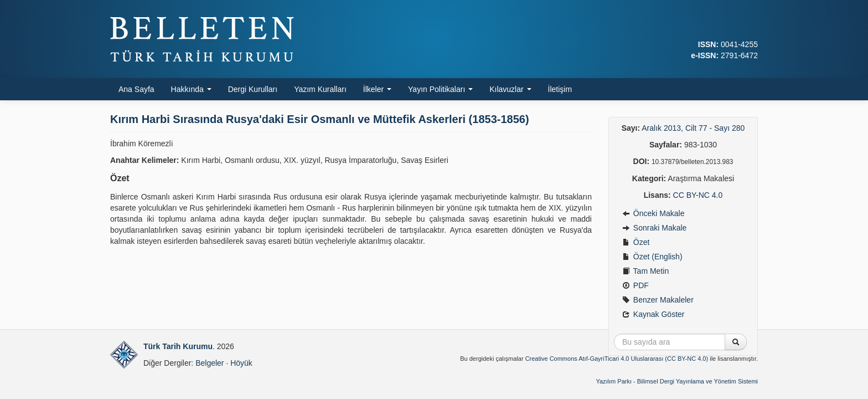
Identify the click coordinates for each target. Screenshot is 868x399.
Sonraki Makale (654, 228)
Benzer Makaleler (658, 300)
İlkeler (377, 89)
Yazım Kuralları (320, 89)
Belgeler (210, 363)
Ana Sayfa (136, 89)
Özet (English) (652, 257)
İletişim (560, 89)
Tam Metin (645, 271)
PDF (635, 285)
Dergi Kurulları (253, 89)
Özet (636, 242)
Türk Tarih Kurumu (178, 346)
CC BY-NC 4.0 (698, 195)
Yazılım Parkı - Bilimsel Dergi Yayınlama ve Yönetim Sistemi (677, 381)
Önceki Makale (653, 213)
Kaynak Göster (653, 314)
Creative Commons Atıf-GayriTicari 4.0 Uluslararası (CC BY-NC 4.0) (617, 359)
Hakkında (191, 89)
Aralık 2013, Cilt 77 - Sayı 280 (693, 128)
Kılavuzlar (510, 89)
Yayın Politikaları (440, 89)
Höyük (241, 363)
